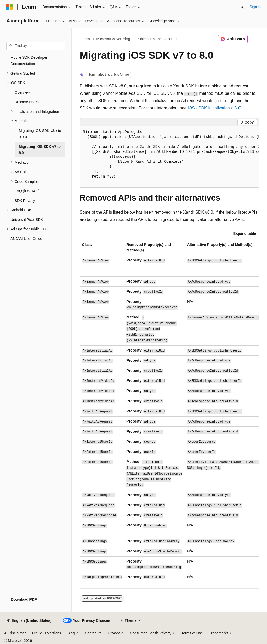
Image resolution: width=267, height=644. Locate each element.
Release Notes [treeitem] (27, 102)
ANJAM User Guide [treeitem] (26, 239)
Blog (71, 633)
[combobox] (36, 46)
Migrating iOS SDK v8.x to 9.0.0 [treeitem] (40, 134)
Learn (85, 39)
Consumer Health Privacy (151, 633)
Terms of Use (192, 633)
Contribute (93, 633)
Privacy (114, 633)
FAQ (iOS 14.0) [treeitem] (27, 191)
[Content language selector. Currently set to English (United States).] (29, 621)
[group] (169, 157)
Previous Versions (46, 633)
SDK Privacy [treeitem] (25, 201)
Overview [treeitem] (22, 92)
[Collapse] (64, 35)
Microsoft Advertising (113, 39)
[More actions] (254, 39)
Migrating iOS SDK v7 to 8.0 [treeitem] (40, 150)
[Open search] (242, 7)
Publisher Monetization (155, 39)
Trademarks (219, 633)
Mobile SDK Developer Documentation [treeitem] (29, 61)
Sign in (255, 7)
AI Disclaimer (15, 633)
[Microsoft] (10, 7)
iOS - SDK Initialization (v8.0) (215, 108)
